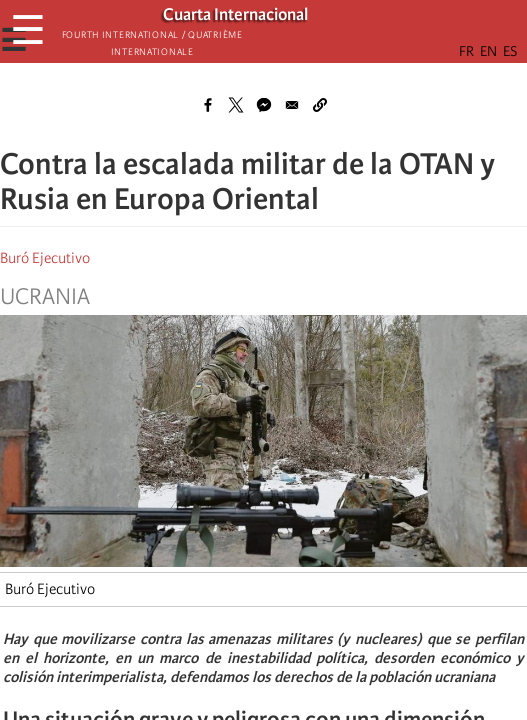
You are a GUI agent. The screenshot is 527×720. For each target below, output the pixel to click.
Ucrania (45, 297)
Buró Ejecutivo (45, 258)
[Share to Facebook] (208, 105)
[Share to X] (236, 105)
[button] (320, 105)
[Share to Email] (292, 105)
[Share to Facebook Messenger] (264, 105)
